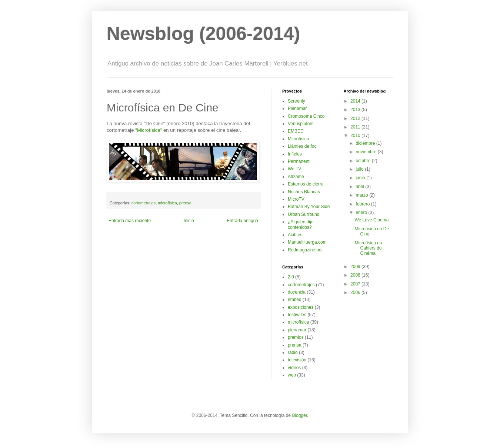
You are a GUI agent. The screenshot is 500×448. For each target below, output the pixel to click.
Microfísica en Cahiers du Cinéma (368, 248)
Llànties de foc (302, 146)
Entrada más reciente (130, 221)
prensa (185, 203)
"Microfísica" (149, 130)
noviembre (366, 152)
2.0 (291, 277)
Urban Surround (304, 214)
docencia (297, 292)
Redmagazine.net (305, 250)
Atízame (296, 177)
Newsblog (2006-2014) (203, 34)
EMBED (296, 131)
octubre (364, 161)
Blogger (299, 415)
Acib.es (295, 235)
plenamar (297, 330)
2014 (356, 101)
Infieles (295, 154)
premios (296, 337)
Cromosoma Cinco (306, 116)
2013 (356, 110)
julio (360, 169)
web (292, 375)
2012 (356, 118)
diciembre (366, 143)
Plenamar (297, 108)
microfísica (167, 203)
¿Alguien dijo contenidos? (301, 224)
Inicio (189, 221)
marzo (362, 195)
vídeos (294, 368)
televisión (297, 360)
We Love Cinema (371, 220)
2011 (356, 127)
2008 (356, 275)
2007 (356, 284)
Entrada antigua (242, 221)
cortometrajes (144, 203)
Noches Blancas (304, 192)
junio (361, 178)
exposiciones (301, 307)
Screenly (296, 101)
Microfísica (298, 139)
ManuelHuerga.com (307, 242)
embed (295, 300)
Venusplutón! (301, 124)
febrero (363, 204)
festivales (297, 315)
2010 (356, 136)
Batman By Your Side (309, 207)
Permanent (299, 161)
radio (293, 352)
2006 (356, 292)
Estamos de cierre (306, 184)
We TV (294, 169)
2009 (356, 267)
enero (362, 213)
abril (360, 187)
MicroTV (296, 199)
